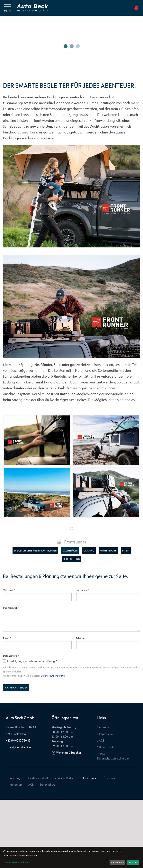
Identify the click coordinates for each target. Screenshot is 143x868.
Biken (126, 551)
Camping (89, 551)
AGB (101, 740)
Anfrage (103, 727)
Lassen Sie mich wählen (15, 862)
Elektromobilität (38, 778)
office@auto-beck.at (19, 747)
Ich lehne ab (117, 862)
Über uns (109, 778)
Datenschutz (106, 747)
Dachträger (70, 551)
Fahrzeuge (15, 778)
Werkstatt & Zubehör (69, 753)
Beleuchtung (71, 559)
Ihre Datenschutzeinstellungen (113, 756)
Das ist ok (133, 862)
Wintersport (108, 551)
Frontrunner (72, 542)
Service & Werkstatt (66, 778)
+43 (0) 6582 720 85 (18, 740)
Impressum (105, 734)
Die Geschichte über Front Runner (35, 551)
